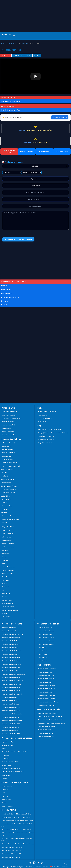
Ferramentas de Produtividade (11, 466)
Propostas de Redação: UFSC (11, 717)
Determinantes (6, 55)
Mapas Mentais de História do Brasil (48, 702)
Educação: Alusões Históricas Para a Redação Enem (17, 821)
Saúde (4, 793)
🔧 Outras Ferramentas (62, 152)
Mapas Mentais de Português (47, 689)
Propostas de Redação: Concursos (12, 634)
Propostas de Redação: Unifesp (11, 684)
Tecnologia (5, 560)
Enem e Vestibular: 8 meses (46, 634)
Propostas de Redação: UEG (10, 697)
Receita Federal (7, 765)
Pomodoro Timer (7, 506)
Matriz (4, 286)
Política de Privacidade (45, 418)
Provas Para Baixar (8, 574)
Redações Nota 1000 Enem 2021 (12, 851)
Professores (6, 587)
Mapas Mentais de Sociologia (46, 695)
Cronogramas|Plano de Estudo (11, 418)
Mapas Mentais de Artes (45, 682)
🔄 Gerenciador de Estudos (9, 152)
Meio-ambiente (6, 800)
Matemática (24, 44)
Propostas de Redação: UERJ (11, 654)
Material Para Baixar (8, 432)
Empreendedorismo (8, 607)
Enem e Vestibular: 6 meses (46, 641)
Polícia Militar (6, 755)
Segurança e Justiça (8, 742)
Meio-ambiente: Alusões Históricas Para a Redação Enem (17, 825)
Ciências (4, 597)
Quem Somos (42, 422)
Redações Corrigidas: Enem (10, 631)
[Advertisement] (35, 14)
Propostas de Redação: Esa (10, 641)
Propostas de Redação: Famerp (11, 678)
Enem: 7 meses (42, 654)
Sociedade (5, 790)
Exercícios (37, 55)
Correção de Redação (8, 435)
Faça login (23, 130)
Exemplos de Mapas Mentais (46, 727)
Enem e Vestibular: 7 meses (46, 638)
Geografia (41, 443)
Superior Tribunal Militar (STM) (11, 768)
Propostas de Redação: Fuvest (11, 644)
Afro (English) (6, 617)
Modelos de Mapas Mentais (46, 736)
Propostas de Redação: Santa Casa (12, 681)
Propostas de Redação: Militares (12, 651)
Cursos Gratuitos (7, 600)
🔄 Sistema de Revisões (27, 152)
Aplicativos (5, 550)
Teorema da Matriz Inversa (10, 297)
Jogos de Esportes (7, 604)
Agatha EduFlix (6, 446)
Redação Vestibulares (55, 430)
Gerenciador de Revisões (9, 412)
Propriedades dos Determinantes (22, 55)
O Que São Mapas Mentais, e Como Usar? (50, 720)
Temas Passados (7, 786)
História (64, 433)
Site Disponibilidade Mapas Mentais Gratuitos (51, 723)
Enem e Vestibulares (8, 534)
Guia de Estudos (7, 537)
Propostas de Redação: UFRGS (11, 658)
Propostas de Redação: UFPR (11, 711)
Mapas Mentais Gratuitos (45, 733)
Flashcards (5, 476)
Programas (5, 554)
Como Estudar (6, 530)
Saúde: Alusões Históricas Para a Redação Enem (16, 817)
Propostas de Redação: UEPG (11, 707)
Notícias (4, 584)
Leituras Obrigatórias (8, 567)
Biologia (40, 433)
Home (3, 44)
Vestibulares (6, 577)
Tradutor (4, 523)
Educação (5, 796)
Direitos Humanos (7, 745)
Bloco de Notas (6, 499)
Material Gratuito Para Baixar (47, 412)
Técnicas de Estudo (8, 459)
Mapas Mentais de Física (45, 672)
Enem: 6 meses (42, 658)
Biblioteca (5, 564)
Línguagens (50, 436)
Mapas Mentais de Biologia (46, 675)
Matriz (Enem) (6, 290)
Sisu (3, 590)
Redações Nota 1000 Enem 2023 (12, 857)
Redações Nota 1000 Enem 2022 (12, 854)
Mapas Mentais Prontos (45, 730)
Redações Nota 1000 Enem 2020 (12, 847)
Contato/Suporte (43, 415)
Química (40, 440)
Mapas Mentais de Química (46, 679)
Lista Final (5, 305)
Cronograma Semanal (8, 493)
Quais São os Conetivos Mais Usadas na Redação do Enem (17, 840)
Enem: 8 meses (42, 651)
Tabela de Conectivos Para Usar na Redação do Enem (18, 844)
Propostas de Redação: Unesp (11, 661)
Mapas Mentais (6, 428)
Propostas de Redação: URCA (11, 687)
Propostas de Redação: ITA (10, 648)
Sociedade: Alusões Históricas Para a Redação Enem (18, 814)
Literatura (49, 443)
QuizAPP (4, 473)
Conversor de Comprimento (10, 519)
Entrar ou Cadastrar (60, 117)
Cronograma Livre (13, 44)
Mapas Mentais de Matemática (47, 669)
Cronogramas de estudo (45, 628)
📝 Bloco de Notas (44, 152)
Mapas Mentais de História (46, 705)
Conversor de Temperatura (10, 516)
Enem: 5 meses (42, 661)
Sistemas (5, 301)
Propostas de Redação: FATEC (11, 691)
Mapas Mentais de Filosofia (46, 692)
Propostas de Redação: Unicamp (12, 664)
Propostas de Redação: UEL (10, 704)
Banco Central (6, 775)
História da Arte (49, 440)
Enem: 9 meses (42, 648)
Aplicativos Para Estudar (9, 463)
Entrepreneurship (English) (10, 610)
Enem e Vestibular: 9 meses (46, 631)
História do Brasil (55, 433)
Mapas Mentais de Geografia (46, 699)
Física (46, 433)
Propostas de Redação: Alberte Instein (13, 674)
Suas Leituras (6, 509)
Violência (4, 749)
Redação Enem (42, 430)
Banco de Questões (8, 422)
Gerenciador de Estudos (9, 415)
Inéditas (4, 778)
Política (4, 803)
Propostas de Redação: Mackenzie (12, 694)
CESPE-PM (5, 759)
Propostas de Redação (9, 425)
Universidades (6, 594)
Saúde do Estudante (8, 547)
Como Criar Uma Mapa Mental (47, 713)
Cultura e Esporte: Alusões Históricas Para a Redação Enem (18, 834)
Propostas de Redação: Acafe (11, 668)
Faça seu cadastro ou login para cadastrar (18, 239)
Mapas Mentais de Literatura (46, 685)
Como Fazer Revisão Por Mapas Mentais (50, 717)
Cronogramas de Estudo (9, 489)
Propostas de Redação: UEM (10, 701)
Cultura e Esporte (7, 806)
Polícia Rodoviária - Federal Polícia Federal (15, 752)
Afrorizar (4, 613)
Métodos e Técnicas (8, 544)
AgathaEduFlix (6, 456)
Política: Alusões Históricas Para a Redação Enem (17, 830)
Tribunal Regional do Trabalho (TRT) (13, 772)
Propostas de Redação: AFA (10, 671)
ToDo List (5, 503)
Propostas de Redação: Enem (11, 638)
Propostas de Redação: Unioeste (12, 714)
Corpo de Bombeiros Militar (10, 762)
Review (4, 557)
